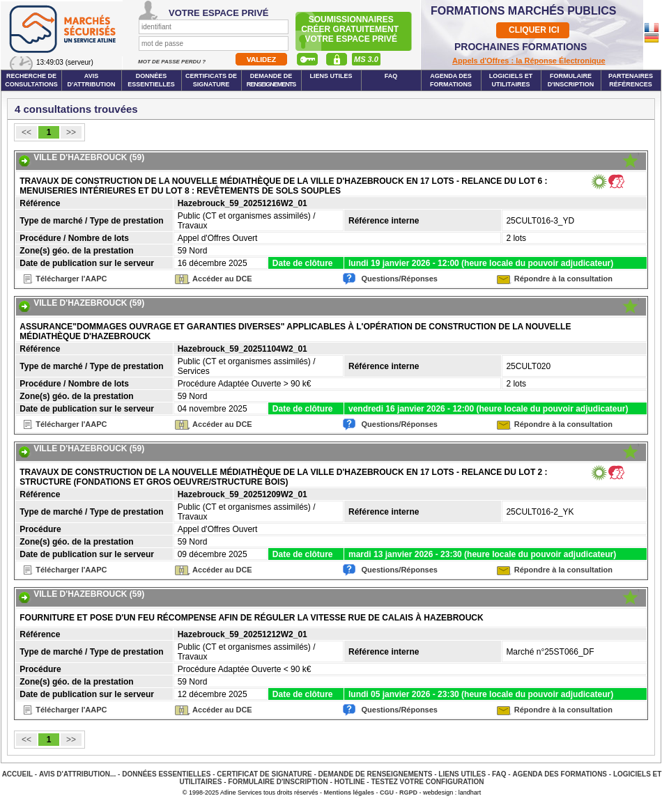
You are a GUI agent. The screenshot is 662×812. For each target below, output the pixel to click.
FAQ (391, 76)
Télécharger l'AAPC (71, 279)
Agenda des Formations (560, 774)
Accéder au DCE (222, 279)
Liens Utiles (331, 76)
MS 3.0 (366, 59)
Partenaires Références (631, 80)
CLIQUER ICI (534, 30)
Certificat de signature (264, 774)
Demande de (271, 80)
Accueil (17, 774)
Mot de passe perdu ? (172, 62)
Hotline (350, 782)
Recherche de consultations (31, 80)
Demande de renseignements (376, 774)
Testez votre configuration (427, 782)
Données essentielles (151, 80)
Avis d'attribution (92, 80)
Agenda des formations (451, 80)
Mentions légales (349, 793)
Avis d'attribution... (77, 774)
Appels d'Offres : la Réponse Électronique (529, 61)
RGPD (408, 793)
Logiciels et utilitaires (511, 80)
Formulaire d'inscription (571, 80)
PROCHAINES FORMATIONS (521, 47)
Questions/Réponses (400, 279)
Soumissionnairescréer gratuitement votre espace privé (351, 29)
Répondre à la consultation (563, 279)
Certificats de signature (211, 80)
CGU (387, 793)
